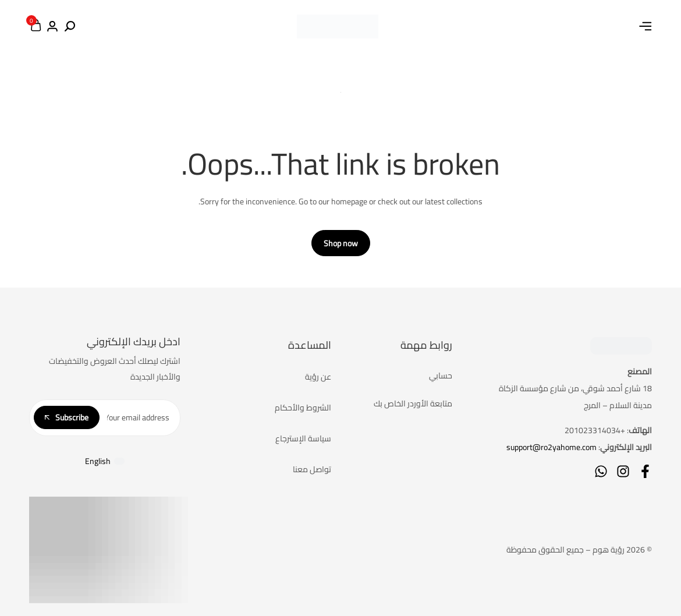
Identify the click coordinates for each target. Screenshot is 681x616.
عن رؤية (318, 377)
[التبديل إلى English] (105, 461)
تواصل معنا (312, 469)
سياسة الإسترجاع (303, 438)
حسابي (441, 376)
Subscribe (67, 417)
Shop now (341, 243)
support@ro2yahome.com (551, 447)
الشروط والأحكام (303, 408)
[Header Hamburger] (645, 26)
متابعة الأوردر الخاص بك (413, 403)
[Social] (645, 471)
